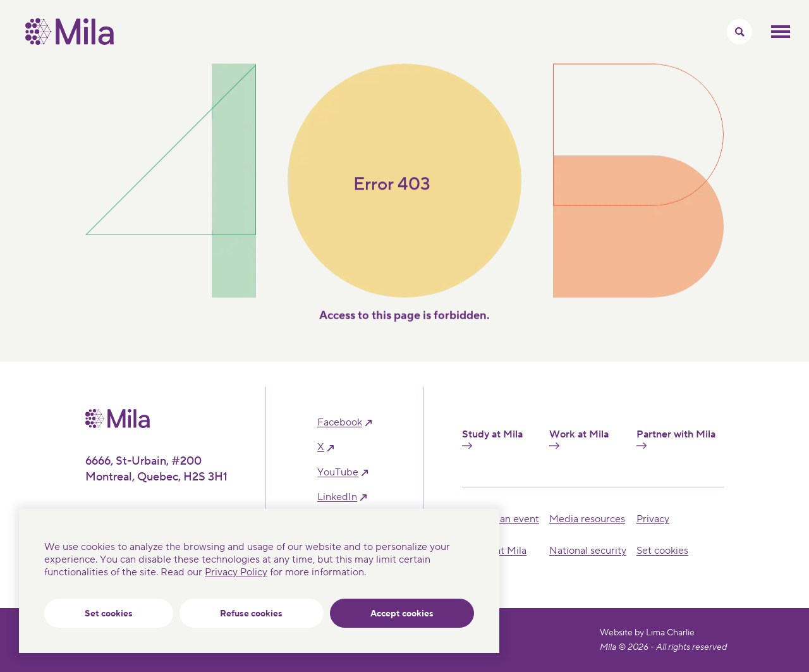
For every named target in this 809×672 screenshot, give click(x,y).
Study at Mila (492, 439)
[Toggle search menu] (739, 32)
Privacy (653, 519)
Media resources (587, 519)
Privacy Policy (236, 572)
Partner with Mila (676, 439)
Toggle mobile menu (781, 32)
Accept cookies (402, 614)
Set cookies (109, 614)
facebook (340, 423)
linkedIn (337, 497)
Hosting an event (501, 519)
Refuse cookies (251, 614)
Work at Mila (579, 439)
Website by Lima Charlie (647, 633)
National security (588, 551)
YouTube (338, 473)
